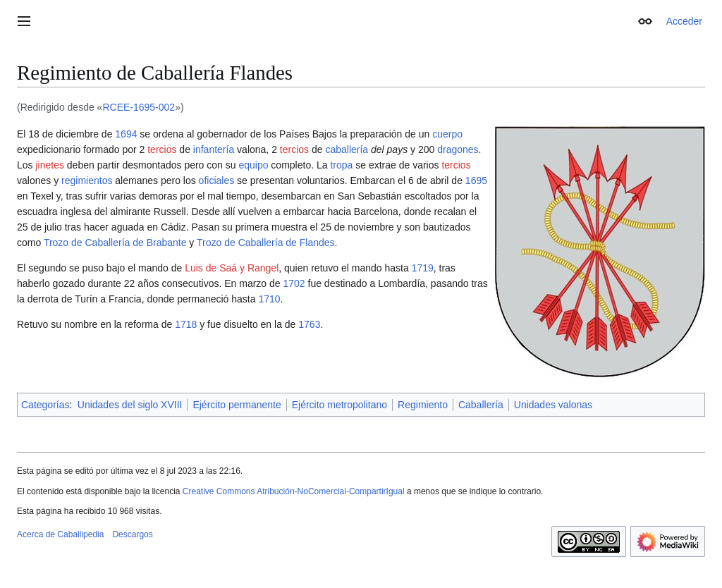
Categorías (45, 405)
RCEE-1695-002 (139, 107)
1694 (126, 134)
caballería (347, 149)
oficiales (217, 180)
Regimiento (423, 405)
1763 (309, 324)
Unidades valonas (553, 405)
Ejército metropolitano (339, 405)
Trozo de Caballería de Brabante (115, 243)
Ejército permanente (237, 405)
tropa (341, 165)
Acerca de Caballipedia (60, 534)
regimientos (87, 180)
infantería (214, 149)
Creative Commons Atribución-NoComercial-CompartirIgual (294, 491)
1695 (476, 180)
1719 (423, 268)
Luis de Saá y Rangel (232, 268)
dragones (458, 149)
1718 (186, 324)
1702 (294, 283)
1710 (269, 299)
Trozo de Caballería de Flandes (266, 243)
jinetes (49, 165)
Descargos (132, 534)
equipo (253, 165)
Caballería (481, 405)
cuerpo (447, 134)
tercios (162, 149)
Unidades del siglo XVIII (130, 405)
